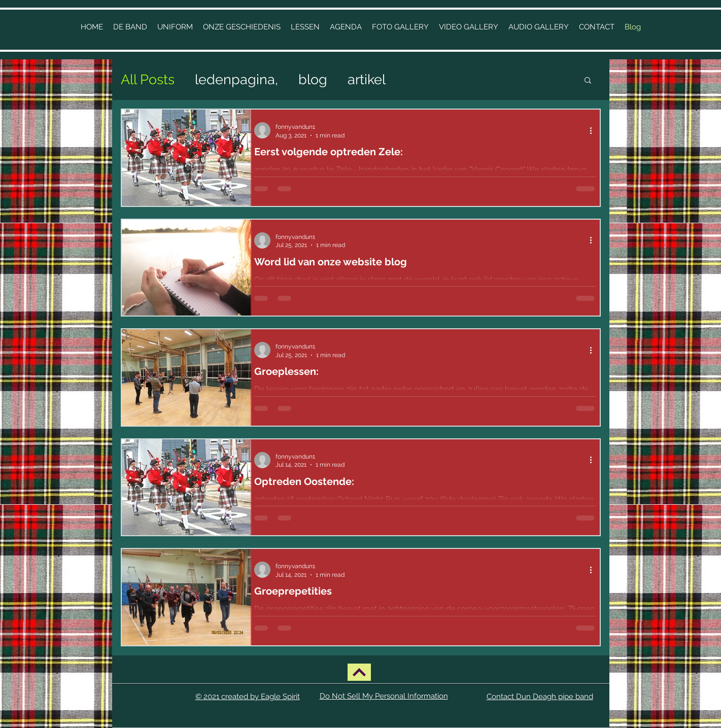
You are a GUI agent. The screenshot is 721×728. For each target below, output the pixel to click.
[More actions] (595, 130)
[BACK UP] (359, 672)
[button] (242, 27)
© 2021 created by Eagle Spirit (248, 697)
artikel (367, 79)
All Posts (148, 79)
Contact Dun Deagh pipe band (540, 697)
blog (313, 79)
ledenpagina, (236, 79)
